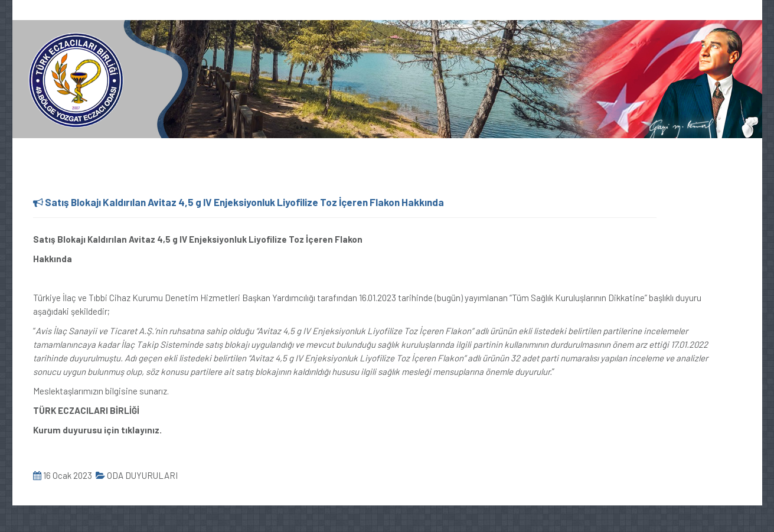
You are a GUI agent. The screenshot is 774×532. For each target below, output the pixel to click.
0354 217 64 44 (49, 11)
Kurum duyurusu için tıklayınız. (97, 430)
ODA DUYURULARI (137, 475)
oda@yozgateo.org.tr (135, 11)
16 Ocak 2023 (63, 475)
